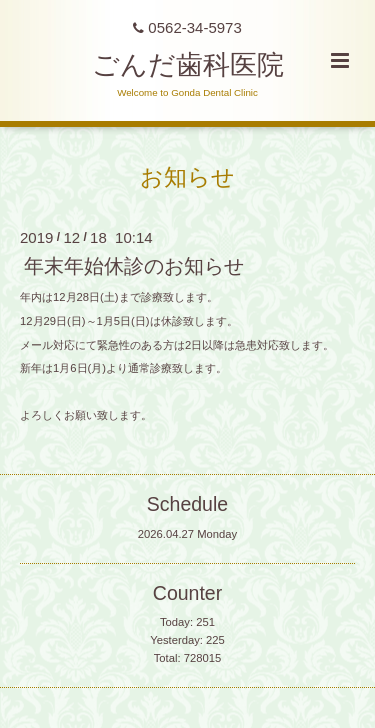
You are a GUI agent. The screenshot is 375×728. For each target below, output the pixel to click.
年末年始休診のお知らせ (134, 266)
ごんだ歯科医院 (188, 65)
